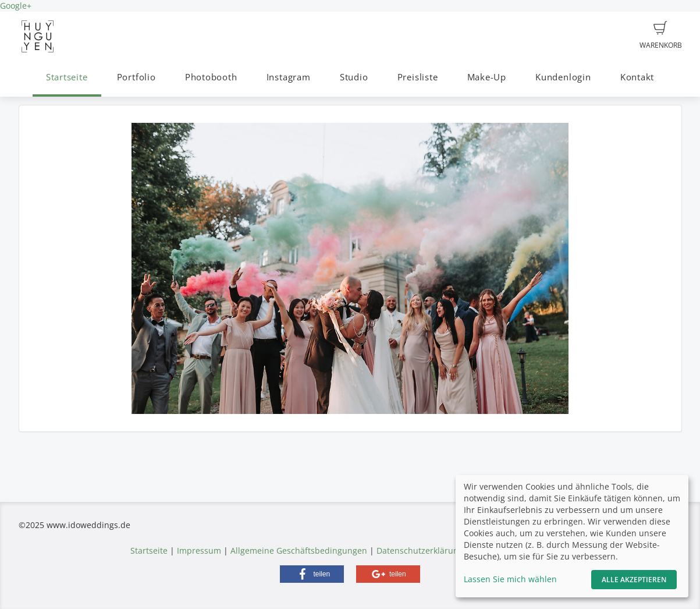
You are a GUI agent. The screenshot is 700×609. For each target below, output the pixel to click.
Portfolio (136, 77)
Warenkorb (661, 36)
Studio (354, 77)
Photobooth (211, 77)
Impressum (199, 550)
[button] (312, 574)
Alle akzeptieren (634, 580)
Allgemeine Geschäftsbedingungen (299, 550)
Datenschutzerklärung (420, 550)
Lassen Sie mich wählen (510, 579)
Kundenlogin (563, 77)
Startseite (67, 77)
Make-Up (487, 77)
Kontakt (637, 77)
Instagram (289, 77)
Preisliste (418, 77)
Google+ (16, 6)
